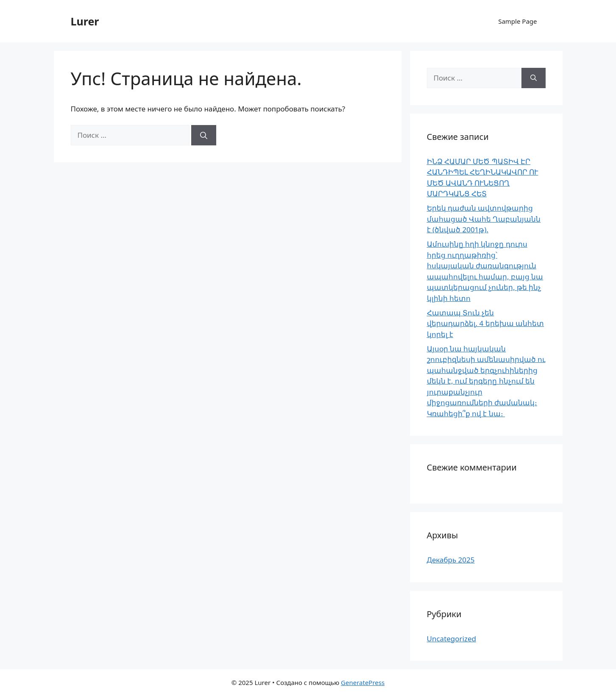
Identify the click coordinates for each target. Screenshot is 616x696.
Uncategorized (452, 639)
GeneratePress (363, 682)
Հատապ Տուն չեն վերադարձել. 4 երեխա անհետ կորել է (486, 323)
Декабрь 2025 (451, 560)
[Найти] (204, 135)
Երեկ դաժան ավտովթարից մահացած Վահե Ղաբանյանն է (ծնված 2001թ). (484, 219)
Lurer (85, 21)
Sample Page (517, 21)
